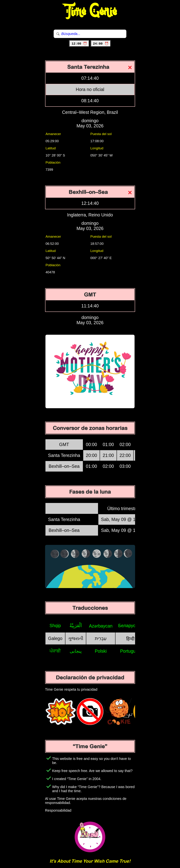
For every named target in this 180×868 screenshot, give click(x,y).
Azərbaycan (101, 626)
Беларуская (130, 626)
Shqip (55, 626)
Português (130, 651)
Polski (101, 651)
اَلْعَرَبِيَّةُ (76, 626)
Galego (55, 638)
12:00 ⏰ (79, 44)
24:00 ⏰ (101, 44)
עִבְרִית (101, 638)
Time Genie (90, 12)
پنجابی (76, 651)
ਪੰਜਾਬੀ (55, 651)
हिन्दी (130, 639)
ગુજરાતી (76, 638)
